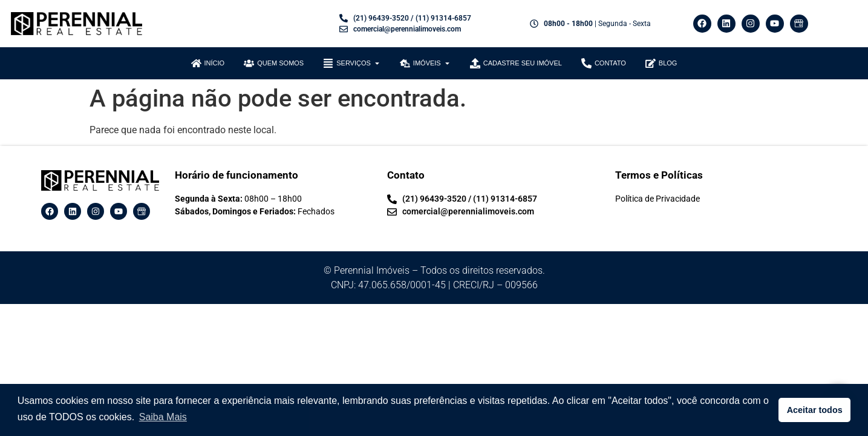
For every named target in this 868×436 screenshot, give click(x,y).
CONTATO (610, 63)
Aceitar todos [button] (815, 410)
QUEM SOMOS (280, 63)
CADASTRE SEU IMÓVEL (523, 63)
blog (668, 63)
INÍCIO (215, 63)
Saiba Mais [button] (163, 417)
